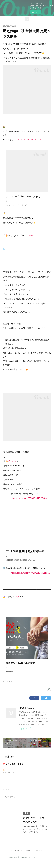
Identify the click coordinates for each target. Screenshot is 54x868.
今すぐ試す (35, 12)
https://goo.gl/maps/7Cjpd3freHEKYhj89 (29, 501)
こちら (30, 238)
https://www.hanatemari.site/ (28, 140)
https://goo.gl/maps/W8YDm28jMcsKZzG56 (30, 576)
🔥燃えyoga (11, 464)
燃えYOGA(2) (7, 687)
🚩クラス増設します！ (13, 770)
